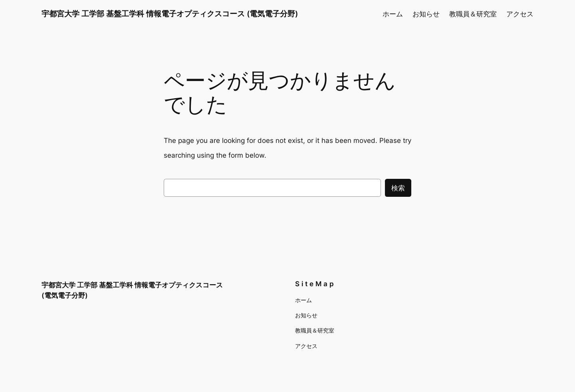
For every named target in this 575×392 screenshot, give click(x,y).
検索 (398, 188)
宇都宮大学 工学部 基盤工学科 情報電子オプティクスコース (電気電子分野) (170, 14)
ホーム (393, 14)
